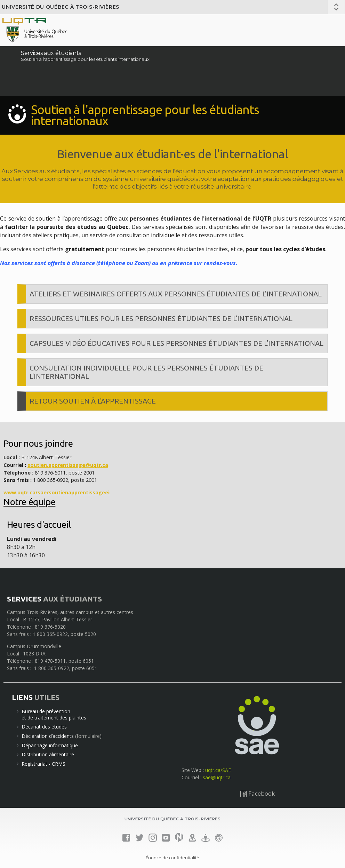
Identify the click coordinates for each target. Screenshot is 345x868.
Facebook (257, 793)
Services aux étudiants (51, 53)
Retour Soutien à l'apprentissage (93, 401)
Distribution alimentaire (48, 754)
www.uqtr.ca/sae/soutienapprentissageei (57, 492)
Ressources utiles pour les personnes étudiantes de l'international (161, 318)
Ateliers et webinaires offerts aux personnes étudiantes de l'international (176, 294)
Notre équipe (29, 502)
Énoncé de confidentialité (172, 858)
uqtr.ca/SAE (218, 770)
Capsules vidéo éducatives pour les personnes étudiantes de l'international (176, 343)
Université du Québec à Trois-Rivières (61, 7)
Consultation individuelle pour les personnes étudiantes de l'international (146, 372)
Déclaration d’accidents (48, 736)
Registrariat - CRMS (43, 764)
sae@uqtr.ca (217, 777)
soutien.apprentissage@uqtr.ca (68, 465)
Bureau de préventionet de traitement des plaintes (54, 714)
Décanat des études (44, 727)
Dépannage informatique (50, 745)
